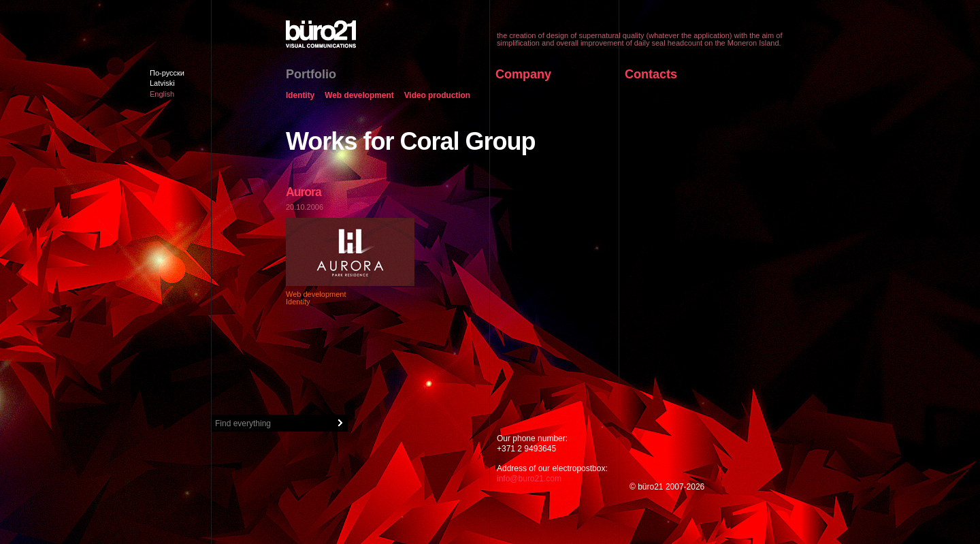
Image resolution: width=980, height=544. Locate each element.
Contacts (651, 74)
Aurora (304, 192)
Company (523, 74)
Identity (300, 96)
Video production (437, 96)
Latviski (162, 83)
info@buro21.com (529, 479)
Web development (359, 96)
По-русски (167, 73)
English (162, 94)
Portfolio (311, 74)
